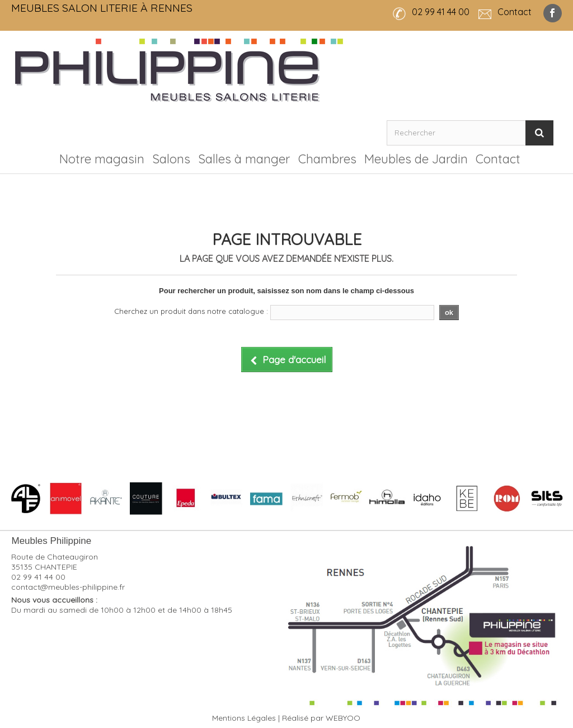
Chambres (327, 159)
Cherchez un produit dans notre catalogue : (191, 311)
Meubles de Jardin (416, 159)
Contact (498, 159)
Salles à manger (244, 159)
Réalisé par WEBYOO (321, 718)
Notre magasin (102, 159)
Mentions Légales (244, 718)
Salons (171, 159)
